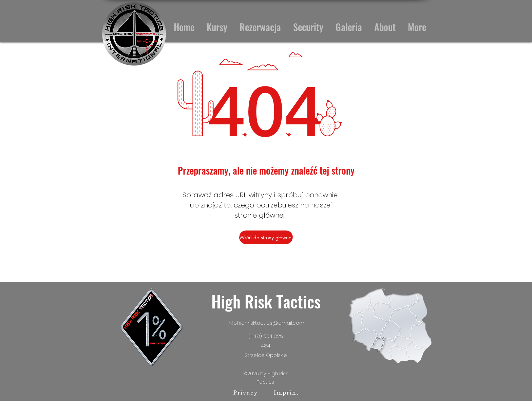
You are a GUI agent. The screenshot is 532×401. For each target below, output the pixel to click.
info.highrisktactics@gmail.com (266, 323)
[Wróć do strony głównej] (266, 237)
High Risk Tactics (266, 301)
